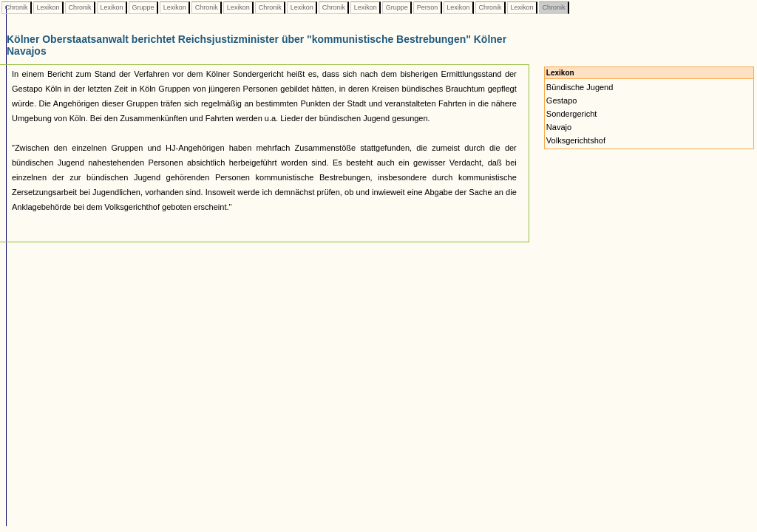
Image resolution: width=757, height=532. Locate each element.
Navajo (559, 127)
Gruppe (143, 7)
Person (427, 7)
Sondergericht (572, 114)
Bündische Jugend (580, 87)
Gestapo (562, 100)
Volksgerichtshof (576, 140)
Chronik (16, 7)
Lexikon (48, 7)
